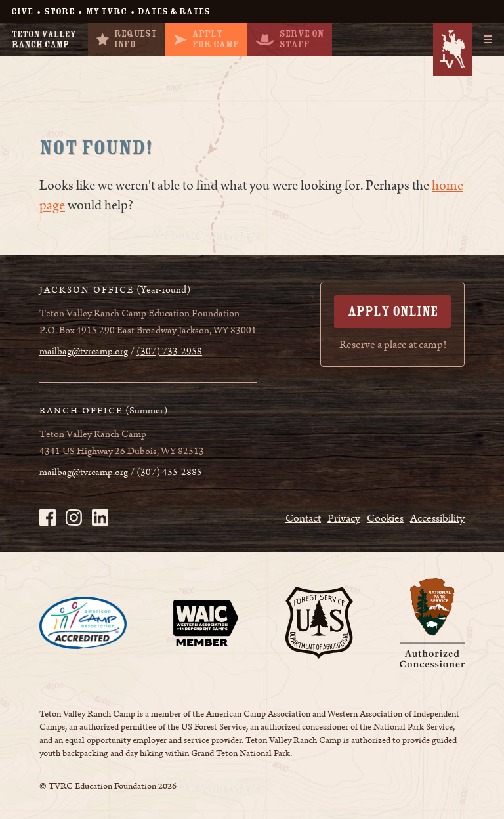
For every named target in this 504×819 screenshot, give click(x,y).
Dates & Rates (174, 11)
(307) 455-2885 (169, 472)
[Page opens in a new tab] (83, 623)
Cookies (385, 518)
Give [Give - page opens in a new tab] (22, 11)
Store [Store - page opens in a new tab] (59, 11)
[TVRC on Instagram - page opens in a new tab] (74, 517)
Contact (303, 518)
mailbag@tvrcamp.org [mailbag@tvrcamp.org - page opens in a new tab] (84, 352)
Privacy (344, 518)
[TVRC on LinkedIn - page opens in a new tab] (100, 517)
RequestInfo (127, 39)
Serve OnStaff (290, 39)
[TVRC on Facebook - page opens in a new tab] (48, 517)
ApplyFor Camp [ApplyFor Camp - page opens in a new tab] (206, 39)
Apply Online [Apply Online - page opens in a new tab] (393, 311)
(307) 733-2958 (169, 352)
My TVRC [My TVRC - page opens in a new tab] (106, 11)
